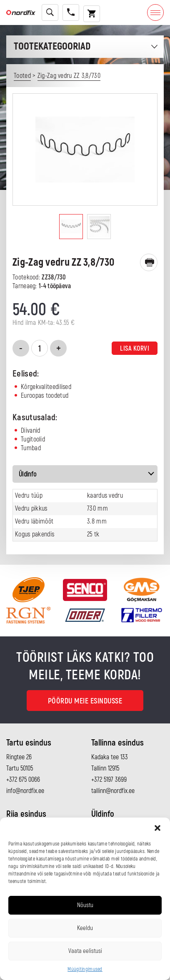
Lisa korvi (135, 349)
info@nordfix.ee (25, 791)
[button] (157, 828)
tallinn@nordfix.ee (113, 791)
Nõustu (85, 905)
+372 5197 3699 (109, 780)
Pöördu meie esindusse (85, 701)
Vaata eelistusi (85, 951)
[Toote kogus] (40, 348)
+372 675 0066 (23, 780)
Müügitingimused (85, 969)
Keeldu (85, 928)
